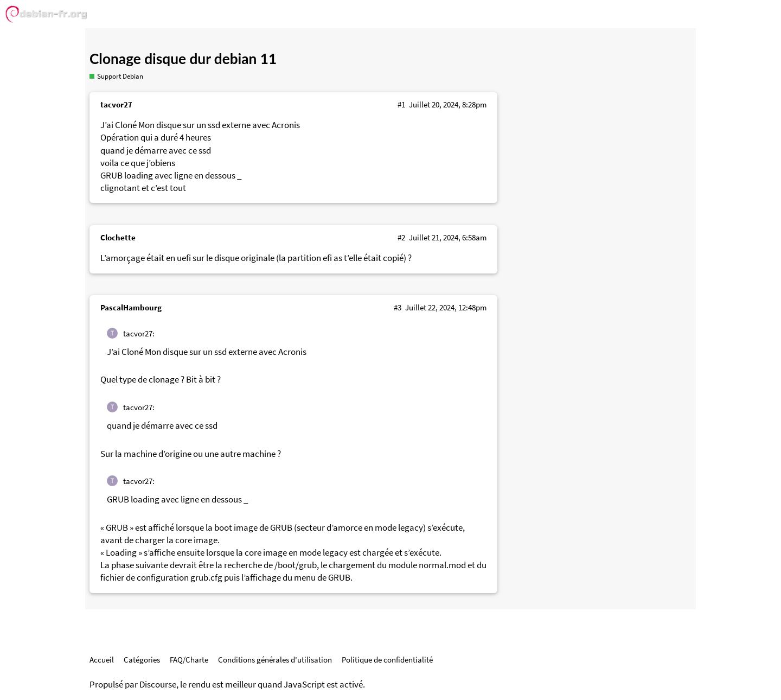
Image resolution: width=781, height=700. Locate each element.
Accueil (102, 660)
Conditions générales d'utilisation (275, 660)
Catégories (142, 660)
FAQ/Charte (189, 660)
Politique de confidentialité (387, 660)
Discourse (158, 685)
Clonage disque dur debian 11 (183, 59)
